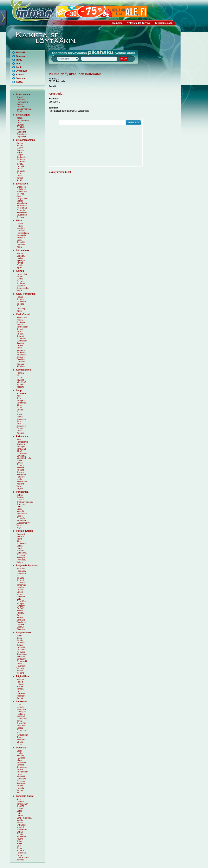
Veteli (19, 311)
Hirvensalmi (22, 191)
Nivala (19, 594)
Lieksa (19, 546)
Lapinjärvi (21, 256)
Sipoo (19, 267)
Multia (19, 348)
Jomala (20, 104)
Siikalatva (21, 620)
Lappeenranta (23, 120)
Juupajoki (21, 446)
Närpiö (19, 516)
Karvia (19, 721)
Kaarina (20, 802)
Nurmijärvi (21, 779)
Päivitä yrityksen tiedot (59, 172)
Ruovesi (20, 472)
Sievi (19, 615)
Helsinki (20, 53)
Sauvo (19, 848)
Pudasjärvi (21, 601)
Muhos (20, 592)
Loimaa (20, 815)
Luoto (19, 509)
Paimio (20, 834)
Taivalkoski (22, 622)
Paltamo (20, 281)
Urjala (19, 479)
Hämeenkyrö (22, 442)
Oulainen (21, 596)
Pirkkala (20, 467)
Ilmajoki (20, 150)
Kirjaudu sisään (164, 23)
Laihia (19, 507)
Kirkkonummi (23, 772)
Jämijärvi (21, 716)
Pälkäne (20, 470)
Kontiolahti (21, 543)
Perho (19, 306)
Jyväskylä (21, 71)
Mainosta (117, 23)
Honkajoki (21, 712)
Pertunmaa (22, 205)
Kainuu (20, 271)
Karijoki (20, 155)
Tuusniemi (21, 666)
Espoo (19, 751)
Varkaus (20, 668)
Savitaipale (22, 134)
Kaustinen (21, 302)
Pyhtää (20, 384)
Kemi (19, 398)
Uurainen (21, 362)
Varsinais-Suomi (25, 796)
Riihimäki (21, 242)
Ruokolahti (21, 132)
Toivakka (20, 359)
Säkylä (20, 742)
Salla (19, 421)
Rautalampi (22, 654)
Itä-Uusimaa (23, 250)
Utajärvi (20, 627)
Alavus (20, 145)
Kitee (19, 541)
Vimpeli (20, 178)
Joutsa (19, 320)
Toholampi (21, 309)
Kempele (21, 580)
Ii (17, 576)
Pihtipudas (21, 355)
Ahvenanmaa (23, 94)
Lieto (19, 813)
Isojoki (19, 152)
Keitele (20, 640)
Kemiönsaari (22, 804)
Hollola (20, 686)
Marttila (20, 820)
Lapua (19, 169)
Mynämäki (21, 825)
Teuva (19, 176)
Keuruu (20, 331)
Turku (19, 60)
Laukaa (20, 345)
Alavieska (21, 569)
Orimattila (21, 693)
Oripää (20, 832)
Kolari (19, 407)
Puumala (21, 210)
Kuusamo (21, 583)
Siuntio (20, 786)
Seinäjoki (21, 171)
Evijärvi (20, 148)
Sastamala (21, 474)
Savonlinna (22, 215)
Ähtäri (19, 180)
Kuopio (20, 75)
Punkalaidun (22, 735)
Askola (20, 253)
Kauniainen (22, 767)
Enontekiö (21, 393)
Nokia (19, 460)
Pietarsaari (21, 521)
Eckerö (20, 97)
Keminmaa (21, 403)
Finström (20, 100)
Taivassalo (21, 853)
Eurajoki (20, 707)
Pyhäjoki (20, 603)
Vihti (19, 793)
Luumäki (20, 125)
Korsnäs (20, 500)
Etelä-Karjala (23, 115)
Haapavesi (21, 573)
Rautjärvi (21, 129)
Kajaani (20, 276)
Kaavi (19, 638)
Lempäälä (21, 456)
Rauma (20, 737)
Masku (19, 822)
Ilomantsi (21, 534)
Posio (19, 414)
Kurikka (20, 164)
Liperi (19, 548)
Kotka (19, 378)
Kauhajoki (21, 157)
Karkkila (20, 765)
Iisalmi (19, 636)
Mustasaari (22, 514)
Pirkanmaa (22, 436)
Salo (19, 846)
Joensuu (21, 78)
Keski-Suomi (23, 314)
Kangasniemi (23, 198)
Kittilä (19, 405)
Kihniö (19, 451)
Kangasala (21, 449)
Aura (19, 799)
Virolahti (20, 387)
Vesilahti (20, 484)
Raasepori (21, 783)
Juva (19, 196)
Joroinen (20, 194)
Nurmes (20, 550)
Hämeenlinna (23, 233)
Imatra (19, 118)
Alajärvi (20, 143)
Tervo (19, 664)
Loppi (19, 240)
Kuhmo (20, 279)
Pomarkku (21, 730)
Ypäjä (19, 247)
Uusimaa (21, 748)
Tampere (21, 56)
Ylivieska (21, 629)
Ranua (19, 417)
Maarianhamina (24, 109)
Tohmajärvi (22, 560)
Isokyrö (20, 495)
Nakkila (20, 728)
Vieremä (20, 673)
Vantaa (20, 790)
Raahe (19, 610)
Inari (19, 396)
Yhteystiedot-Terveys (139, 23)
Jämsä (19, 324)
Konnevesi (21, 338)
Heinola (20, 684)
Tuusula (20, 788)
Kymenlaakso (23, 370)
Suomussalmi (23, 288)
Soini (19, 173)
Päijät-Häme (23, 676)
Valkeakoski (22, 481)
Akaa (19, 440)
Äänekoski (21, 366)
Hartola (20, 682)
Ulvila (19, 744)
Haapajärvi (21, 571)
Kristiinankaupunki (25, 502)
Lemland (20, 107)
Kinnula (20, 334)
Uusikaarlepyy (23, 523)
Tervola (20, 428)
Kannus (20, 299)
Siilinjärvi (21, 657)
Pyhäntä (20, 608)
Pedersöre (21, 518)
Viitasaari (21, 364)
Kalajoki (20, 578)
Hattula (20, 226)
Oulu (19, 64)
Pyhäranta (21, 836)
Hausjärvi (21, 228)
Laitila (19, 811)
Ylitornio (20, 433)
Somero (20, 850)
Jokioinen (21, 238)
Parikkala (21, 127)
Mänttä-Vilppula (24, 458)
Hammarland (22, 102)
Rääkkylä (21, 557)
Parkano (20, 465)
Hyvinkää (21, 758)
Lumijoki (20, 590)
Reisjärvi (20, 613)
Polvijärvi (21, 555)
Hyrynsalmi (22, 274)
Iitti (18, 375)
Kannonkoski (22, 327)
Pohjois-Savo (23, 633)
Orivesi (20, 463)
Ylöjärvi (20, 488)
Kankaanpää (22, 719)
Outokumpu (22, 553)
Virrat (19, 486)
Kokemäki (21, 723)
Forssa (20, 224)
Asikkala (20, 679)
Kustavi (20, 809)
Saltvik (19, 111)
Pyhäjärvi (21, 606)
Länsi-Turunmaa (24, 818)
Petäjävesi (21, 352)
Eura (19, 705)
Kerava (20, 769)
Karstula (20, 329)
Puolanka (21, 283)
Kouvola (20, 380)
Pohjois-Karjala (24, 531)
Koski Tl (20, 806)
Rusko (19, 843)
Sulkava (20, 217)
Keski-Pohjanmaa (26, 294)
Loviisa (20, 258)
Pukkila (20, 265)
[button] (133, 123)
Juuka (19, 539)
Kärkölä (20, 689)
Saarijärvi (21, 357)
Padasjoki (21, 696)
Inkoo (19, 760)
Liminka (20, 587)
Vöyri (19, 528)
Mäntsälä (21, 776)
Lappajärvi (21, 166)
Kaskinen (21, 497)
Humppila (21, 231)
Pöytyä (20, 839)
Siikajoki (20, 617)
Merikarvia (21, 726)
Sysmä (20, 698)
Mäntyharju (22, 203)
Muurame (21, 350)
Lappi (19, 390)
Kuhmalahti (22, 453)
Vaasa (19, 82)
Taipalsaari (21, 136)
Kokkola (20, 304)
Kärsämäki (21, 585)
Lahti (19, 67)
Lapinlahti (21, 647)
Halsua (20, 297)
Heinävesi (21, 189)
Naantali (20, 827)
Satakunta (21, 702)
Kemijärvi (21, 400)
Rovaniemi (21, 419)
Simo (19, 424)
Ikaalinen (21, 444)
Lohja (19, 774)
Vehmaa (20, 860)
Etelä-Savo (22, 184)
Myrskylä (21, 260)
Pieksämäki (22, 208)
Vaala (19, 290)
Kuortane (21, 162)
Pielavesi (21, 652)
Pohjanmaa (22, 492)
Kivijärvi (20, 336)
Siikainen (21, 740)
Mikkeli (20, 201)
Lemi (19, 122)
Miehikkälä (21, 382)
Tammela (21, 245)
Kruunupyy (21, 504)
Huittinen (21, 714)
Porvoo (20, 263)
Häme (19, 221)
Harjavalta (21, 709)
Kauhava (21, 159)
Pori (18, 733)
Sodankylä (21, 426)
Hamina (20, 373)
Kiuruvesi (21, 643)
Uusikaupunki (23, 857)
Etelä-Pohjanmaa (25, 140)
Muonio (20, 410)
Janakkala (21, 235)
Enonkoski (21, 187)
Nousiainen (22, 829)
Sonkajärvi (21, 659)
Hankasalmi (22, 317)
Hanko (19, 753)
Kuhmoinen (22, 341)
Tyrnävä (20, 624)
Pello (19, 412)
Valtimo (20, 562)
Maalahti (20, 511)
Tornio (19, 431)
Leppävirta (21, 650)
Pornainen (21, 781)
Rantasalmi (22, 212)
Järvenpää (21, 762)
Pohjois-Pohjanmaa (27, 565)
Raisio (19, 841)
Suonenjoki (22, 661)
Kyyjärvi (20, 343)
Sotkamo (21, 286)
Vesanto (20, 671)
